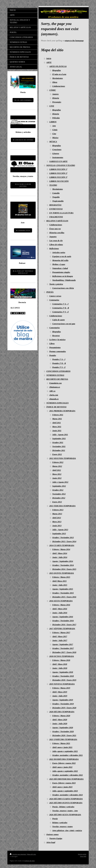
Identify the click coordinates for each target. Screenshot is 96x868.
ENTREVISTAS (56, 209)
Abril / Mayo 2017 (60, 637)
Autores (55, 94)
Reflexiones (54, 249)
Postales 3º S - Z (59, 367)
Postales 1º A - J (59, 359)
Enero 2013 (57, 502)
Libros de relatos (56, 245)
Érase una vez (55, 229)
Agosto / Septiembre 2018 (63, 672)
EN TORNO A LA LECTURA (61, 213)
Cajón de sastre (59, 320)
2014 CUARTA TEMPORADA (62, 545)
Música (55, 138)
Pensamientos (55, 347)
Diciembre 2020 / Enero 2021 (64, 735)
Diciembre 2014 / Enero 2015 (64, 569)
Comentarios (55, 328)
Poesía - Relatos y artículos (63, 807)
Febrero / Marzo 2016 (61, 605)
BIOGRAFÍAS (55, 205)
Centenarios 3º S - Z (60, 312)
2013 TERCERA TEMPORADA (62, 506)
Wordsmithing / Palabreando (64, 280)
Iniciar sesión (82, 854)
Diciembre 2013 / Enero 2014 (64, 541)
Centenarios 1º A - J (60, 304)
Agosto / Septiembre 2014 (63, 561)
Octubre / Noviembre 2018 (63, 676)
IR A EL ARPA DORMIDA (23, 100)
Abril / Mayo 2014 (60, 553)
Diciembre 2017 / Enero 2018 (64, 652)
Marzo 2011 (57, 419)
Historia (56, 98)
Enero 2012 (57, 454)
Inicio (49, 58)
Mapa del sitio (31, 854)
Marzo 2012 (57, 466)
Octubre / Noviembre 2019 (63, 704)
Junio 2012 (57, 478)
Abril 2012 (57, 470)
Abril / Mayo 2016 (60, 609)
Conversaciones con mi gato (64, 324)
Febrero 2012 (58, 462)
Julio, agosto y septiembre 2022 (65, 771)
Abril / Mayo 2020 (60, 720)
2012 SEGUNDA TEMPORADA (63, 458)
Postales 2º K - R (59, 363)
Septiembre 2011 (59, 439)
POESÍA (50, 292)
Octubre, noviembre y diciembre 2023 (67, 795)
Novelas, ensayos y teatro (62, 827)
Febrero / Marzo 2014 (61, 549)
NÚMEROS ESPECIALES (58, 403)
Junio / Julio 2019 (60, 696)
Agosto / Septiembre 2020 (63, 728)
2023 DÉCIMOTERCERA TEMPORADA (66, 779)
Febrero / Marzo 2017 (61, 633)
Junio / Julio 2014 (60, 557)
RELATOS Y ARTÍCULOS (57, 221)
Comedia (56, 193)
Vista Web (83, 856)
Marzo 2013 (57, 514)
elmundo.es (54, 399)
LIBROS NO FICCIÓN (59, 181)
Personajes (57, 102)
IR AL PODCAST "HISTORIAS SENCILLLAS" (23, 272)
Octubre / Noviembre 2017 (63, 648)
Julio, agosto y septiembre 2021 (65, 751)
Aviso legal (51, 842)
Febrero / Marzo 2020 (61, 716)
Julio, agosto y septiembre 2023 (65, 791)
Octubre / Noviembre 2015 (63, 593)
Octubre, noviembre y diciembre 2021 (67, 755)
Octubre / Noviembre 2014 (63, 565)
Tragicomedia (58, 201)
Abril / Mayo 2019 (60, 692)
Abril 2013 (57, 518)
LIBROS (53, 122)
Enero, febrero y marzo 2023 (64, 783)
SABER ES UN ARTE (58, 161)
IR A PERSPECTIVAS (23, 230)
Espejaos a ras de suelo (62, 256)
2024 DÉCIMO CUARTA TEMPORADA (66, 799)
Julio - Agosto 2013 (60, 530)
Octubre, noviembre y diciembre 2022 (67, 775)
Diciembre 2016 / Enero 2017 (64, 625)
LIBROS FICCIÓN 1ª (58, 169)
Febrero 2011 (58, 415)
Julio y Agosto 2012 (60, 482)
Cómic (55, 130)
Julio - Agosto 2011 (60, 435)
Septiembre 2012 (59, 486)
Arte (54, 126)
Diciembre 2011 (59, 450)
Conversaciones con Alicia (63, 288)
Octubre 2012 (58, 490)
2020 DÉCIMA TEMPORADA (62, 712)
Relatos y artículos (60, 823)
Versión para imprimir (18, 854)
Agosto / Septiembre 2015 (63, 589)
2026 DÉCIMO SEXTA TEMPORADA (65, 815)
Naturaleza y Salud (60, 268)
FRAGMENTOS (56, 217)
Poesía (55, 819)
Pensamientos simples (61, 272)
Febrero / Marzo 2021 (61, 743)
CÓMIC (53, 90)
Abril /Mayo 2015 (59, 581)
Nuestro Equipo (56, 838)
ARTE (49, 62)
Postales (53, 355)
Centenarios (54, 300)
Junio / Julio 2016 (60, 613)
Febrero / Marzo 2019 (61, 688)
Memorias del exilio (60, 260)
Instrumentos (58, 157)
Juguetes (53, 237)
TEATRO (53, 185)
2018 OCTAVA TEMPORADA (62, 656)
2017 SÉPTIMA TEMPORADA (62, 629)
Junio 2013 (57, 526)
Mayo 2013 (57, 522)
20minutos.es (55, 387)
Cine (54, 134)
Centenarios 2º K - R (61, 308)
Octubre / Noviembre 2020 (63, 732)
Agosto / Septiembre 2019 (63, 700)
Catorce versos (55, 296)
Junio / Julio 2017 (60, 640)
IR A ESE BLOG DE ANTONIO (23, 140)
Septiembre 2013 (59, 534)
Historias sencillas (57, 233)
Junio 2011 (57, 431)
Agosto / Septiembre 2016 (63, 617)
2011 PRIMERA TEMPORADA (62, 411)
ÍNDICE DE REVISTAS (56, 407)
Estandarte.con (56, 383)
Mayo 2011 (57, 427)
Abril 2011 (56, 423)
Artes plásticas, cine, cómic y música (67, 831)
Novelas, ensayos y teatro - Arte (65, 811)
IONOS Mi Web (29, 861)
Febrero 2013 (58, 510)
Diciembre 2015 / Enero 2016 (64, 597)
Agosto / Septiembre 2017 (63, 644)
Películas (56, 118)
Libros (52, 344)
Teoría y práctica (56, 284)
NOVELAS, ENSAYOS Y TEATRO (61, 165)
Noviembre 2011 (59, 446)
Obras (55, 82)
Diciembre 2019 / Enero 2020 (64, 708)
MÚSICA (53, 142)
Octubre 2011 (58, 443)
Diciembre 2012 (59, 498)
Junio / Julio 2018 (60, 668)
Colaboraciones (59, 86)
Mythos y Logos (59, 264)
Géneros (56, 154)
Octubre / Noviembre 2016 (63, 621)
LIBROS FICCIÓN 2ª (58, 173)
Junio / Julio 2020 (60, 724)
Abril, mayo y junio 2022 (62, 767)
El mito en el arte (59, 74)
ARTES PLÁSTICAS (58, 66)
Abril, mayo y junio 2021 (62, 747)
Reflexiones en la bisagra (63, 276)
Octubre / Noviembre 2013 (63, 538)
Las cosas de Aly (56, 241)
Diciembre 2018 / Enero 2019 (64, 680)
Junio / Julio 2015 (60, 585)
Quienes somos (52, 834)
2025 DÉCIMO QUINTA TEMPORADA (66, 803)
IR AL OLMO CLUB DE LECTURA (23, 185)
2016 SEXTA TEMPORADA (61, 601)
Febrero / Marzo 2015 (61, 577)
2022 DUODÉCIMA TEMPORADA (64, 759)
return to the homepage (74, 41)
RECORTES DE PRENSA (57, 379)
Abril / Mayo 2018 (60, 664)
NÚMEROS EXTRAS (55, 375)
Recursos (56, 336)
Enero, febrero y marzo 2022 (64, 763)
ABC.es (52, 391)
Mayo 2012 (57, 474)
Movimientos (58, 78)
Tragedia (56, 197)
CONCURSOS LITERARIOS (58, 371)
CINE (52, 106)
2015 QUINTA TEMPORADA (62, 573)
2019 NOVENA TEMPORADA (62, 684)
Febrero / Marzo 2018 (61, 660)
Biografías (57, 70)
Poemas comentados (58, 351)
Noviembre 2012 (59, 494)
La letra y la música (57, 340)
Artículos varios (59, 252)
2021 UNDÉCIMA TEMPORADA (63, 739)
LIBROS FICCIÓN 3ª (58, 177)
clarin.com (54, 395)
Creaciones (57, 150)
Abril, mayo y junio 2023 (62, 787)
